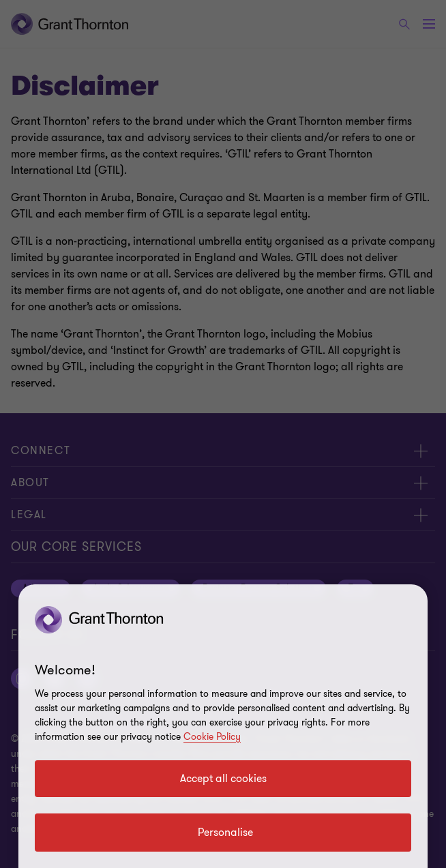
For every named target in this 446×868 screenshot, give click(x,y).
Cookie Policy (212, 737)
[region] (223, 726)
